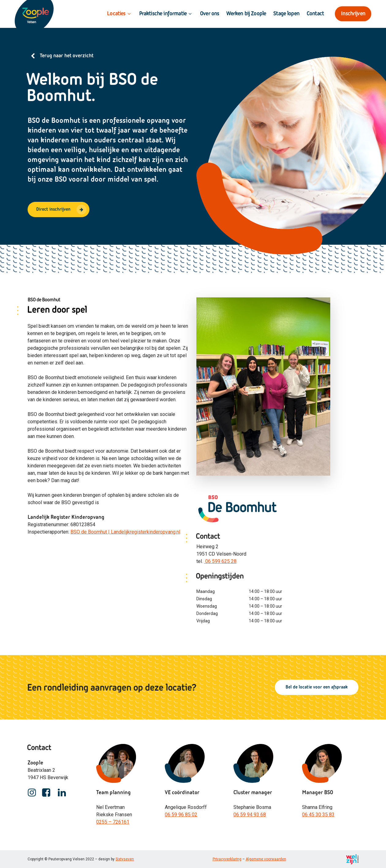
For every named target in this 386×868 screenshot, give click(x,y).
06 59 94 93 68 (250, 815)
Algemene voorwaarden (266, 859)
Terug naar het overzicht (67, 56)
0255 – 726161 (113, 822)
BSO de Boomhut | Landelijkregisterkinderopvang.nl (125, 532)
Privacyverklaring (227, 859)
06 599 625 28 (220, 561)
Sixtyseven (125, 859)
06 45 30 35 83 (318, 815)
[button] (59, 209)
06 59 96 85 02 (181, 815)
